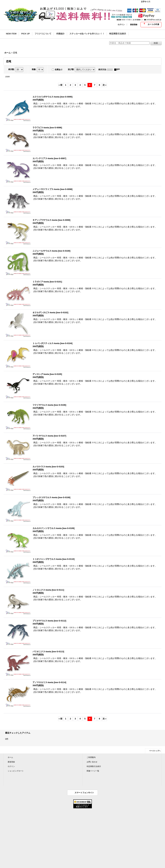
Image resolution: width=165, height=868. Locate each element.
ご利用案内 (91, 757)
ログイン (121, 25)
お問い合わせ (92, 762)
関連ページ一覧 (93, 771)
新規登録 (134, 25)
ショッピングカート (16, 771)
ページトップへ (155, 751)
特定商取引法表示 (94, 766)
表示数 (11, 69)
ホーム (10, 757)
